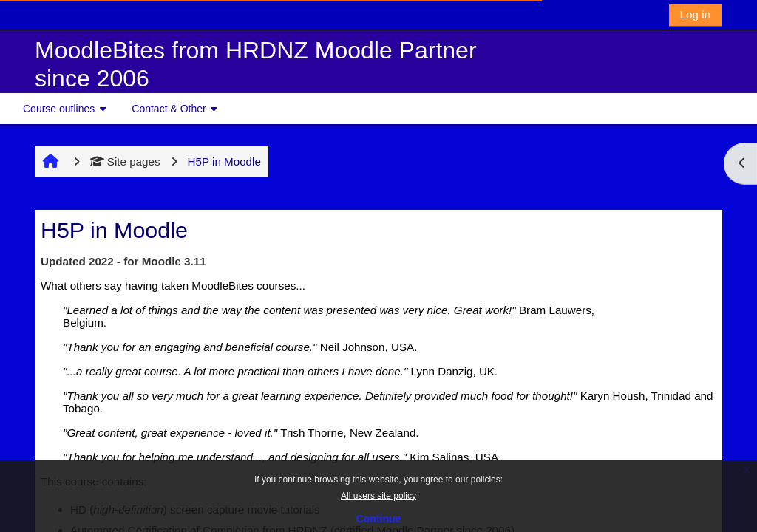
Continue (379, 519)
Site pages (125, 161)
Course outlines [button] (59, 109)
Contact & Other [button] (169, 109)
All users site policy (378, 496)
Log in (695, 14)
